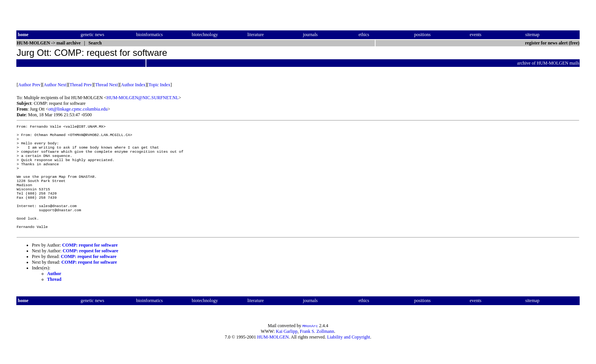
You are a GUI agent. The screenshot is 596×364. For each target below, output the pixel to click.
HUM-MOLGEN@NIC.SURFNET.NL (143, 98)
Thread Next (106, 85)
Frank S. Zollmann (317, 351)
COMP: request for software (90, 265)
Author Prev (29, 85)
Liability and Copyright (348, 357)
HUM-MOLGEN (273, 357)
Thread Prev (81, 85)
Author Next (55, 85)
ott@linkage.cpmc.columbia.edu (78, 109)
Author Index (133, 85)
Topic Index (159, 85)
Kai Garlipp (287, 351)
